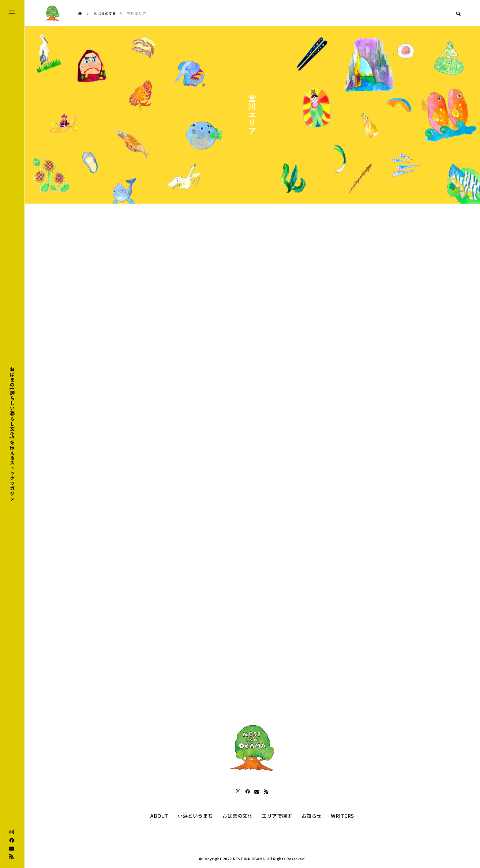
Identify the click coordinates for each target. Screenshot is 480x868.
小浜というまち (195, 816)
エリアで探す (277, 816)
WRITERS (342, 816)
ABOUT (159, 816)
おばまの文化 (237, 816)
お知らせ (312, 816)
